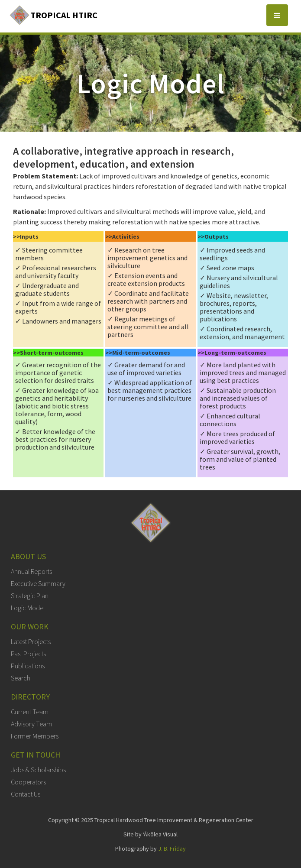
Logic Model (28, 608)
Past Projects (28, 654)
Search (21, 678)
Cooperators (28, 782)
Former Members (35, 736)
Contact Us (26, 794)
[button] (277, 15)
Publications (28, 666)
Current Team (30, 712)
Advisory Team (31, 724)
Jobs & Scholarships (38, 770)
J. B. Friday (172, 849)
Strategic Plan (30, 596)
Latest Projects (31, 641)
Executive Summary (38, 583)
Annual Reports (31, 571)
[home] (53, 15)
